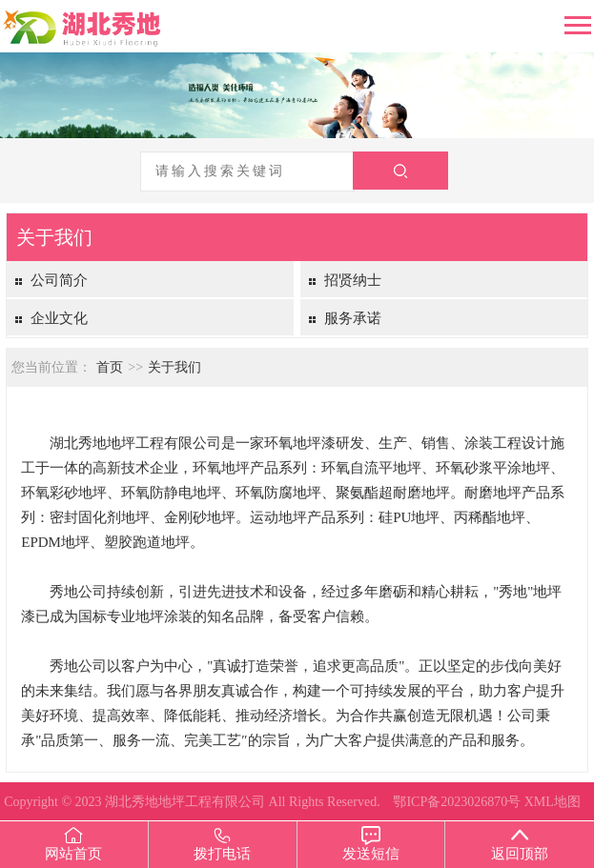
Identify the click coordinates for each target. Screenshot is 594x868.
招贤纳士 (353, 280)
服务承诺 (353, 318)
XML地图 (553, 802)
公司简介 (59, 280)
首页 (110, 367)
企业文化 (59, 318)
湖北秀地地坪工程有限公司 (185, 802)
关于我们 (174, 367)
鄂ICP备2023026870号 (457, 802)
